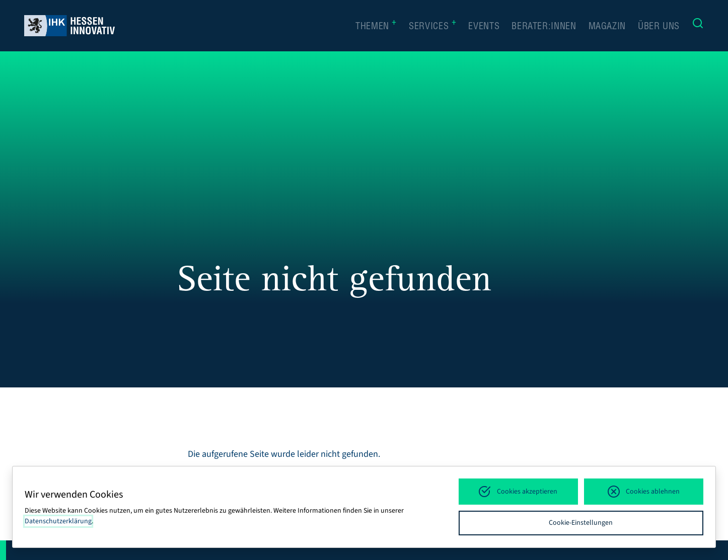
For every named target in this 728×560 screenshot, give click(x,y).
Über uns (659, 27)
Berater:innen (544, 27)
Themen (376, 26)
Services (432, 26)
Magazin (607, 27)
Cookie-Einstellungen (581, 523)
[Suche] (698, 26)
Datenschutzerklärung (58, 521)
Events (484, 27)
